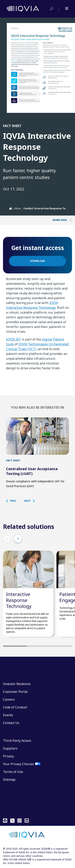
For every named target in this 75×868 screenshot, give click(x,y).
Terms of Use (13, 772)
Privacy (8, 756)
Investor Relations (17, 684)
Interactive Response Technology (19, 600)
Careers (9, 699)
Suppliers (10, 748)
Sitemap (9, 780)
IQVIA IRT (13, 339)
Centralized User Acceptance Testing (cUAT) (32, 471)
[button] (13, 501)
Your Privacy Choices (18, 764)
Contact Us (11, 723)
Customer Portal (15, 692)
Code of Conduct (15, 707)
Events (8, 715)
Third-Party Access (17, 741)
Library (18, 208)
